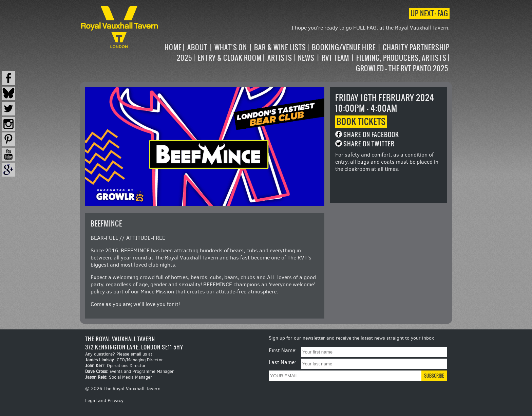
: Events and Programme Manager (129, 371)
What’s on (231, 47)
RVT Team (335, 58)
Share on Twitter (369, 144)
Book (361, 122)
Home (173, 47)
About (197, 47)
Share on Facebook (371, 135)
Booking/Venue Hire (344, 47)
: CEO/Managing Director (124, 360)
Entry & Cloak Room (230, 58)
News (306, 58)
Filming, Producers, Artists (401, 58)
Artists (280, 58)
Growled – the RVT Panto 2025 (402, 68)
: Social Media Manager (119, 377)
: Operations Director (115, 366)
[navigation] (305, 58)
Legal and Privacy (104, 401)
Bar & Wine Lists (280, 47)
